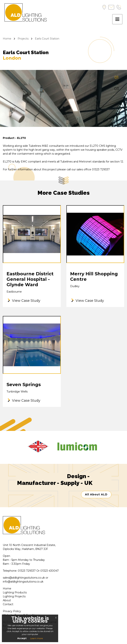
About (7, 600)
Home (7, 39)
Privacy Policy (12, 611)
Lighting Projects (14, 596)
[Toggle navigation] (117, 19)
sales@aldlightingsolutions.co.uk (24, 578)
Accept (22, 638)
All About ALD (96, 494)
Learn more (36, 638)
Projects (23, 39)
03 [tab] (116, 89)
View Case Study (26, 301)
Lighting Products (15, 592)
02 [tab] (116, 83)
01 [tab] (116, 77)
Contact (8, 604)
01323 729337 (27, 571)
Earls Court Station (47, 39)
